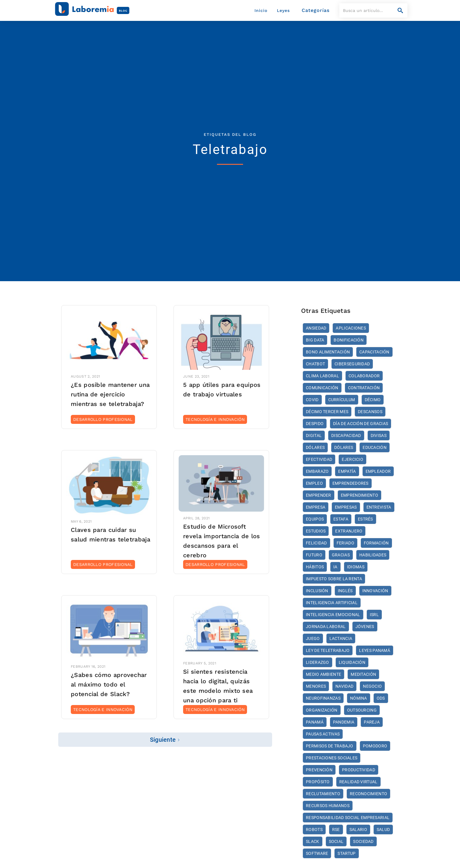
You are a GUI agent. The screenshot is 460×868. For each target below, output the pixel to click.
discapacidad (346, 435)
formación (376, 543)
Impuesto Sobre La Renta (334, 579)
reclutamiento (323, 794)
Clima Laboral (322, 376)
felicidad (316, 543)
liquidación (352, 662)
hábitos (315, 567)
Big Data (315, 340)
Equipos (315, 519)
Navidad (344, 686)
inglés (345, 591)
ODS (381, 698)
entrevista (379, 507)
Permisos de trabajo (330, 746)
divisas (379, 435)
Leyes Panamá (375, 650)
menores (316, 686)
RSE (336, 829)
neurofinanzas (323, 698)
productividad (359, 770)
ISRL (374, 615)
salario (358, 829)
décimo (373, 400)
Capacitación (374, 352)
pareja (372, 722)
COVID (312, 400)
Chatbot (315, 364)
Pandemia (344, 722)
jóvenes (365, 627)
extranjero (349, 531)
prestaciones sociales (332, 758)
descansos (370, 412)
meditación (363, 674)
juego (313, 638)
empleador (378, 471)
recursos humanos (328, 806)
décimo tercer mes (327, 412)
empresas (346, 507)
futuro (314, 555)
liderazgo (318, 662)
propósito (318, 782)
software (317, 853)
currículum (342, 400)
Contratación (364, 388)
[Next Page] (165, 740)
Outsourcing (362, 710)
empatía (347, 471)
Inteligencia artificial (332, 603)
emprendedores (351, 483)
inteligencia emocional (333, 615)
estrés (365, 519)
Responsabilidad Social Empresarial (348, 818)
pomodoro (375, 746)
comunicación (322, 388)
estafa (341, 519)
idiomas (356, 567)
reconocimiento (368, 794)
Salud (383, 829)
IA (335, 567)
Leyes (283, 10)
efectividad (319, 459)
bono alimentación (328, 352)
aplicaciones (351, 328)
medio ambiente (323, 674)
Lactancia (341, 638)
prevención (319, 770)
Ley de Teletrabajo (328, 650)
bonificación (349, 340)
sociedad (363, 841)
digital (314, 435)
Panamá (315, 722)
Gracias (341, 555)
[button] (316, 10)
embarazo (317, 471)
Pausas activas (323, 734)
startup (346, 853)
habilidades (373, 555)
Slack (313, 841)
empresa (316, 507)
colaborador (364, 376)
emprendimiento (359, 495)
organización (322, 710)
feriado (345, 543)
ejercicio (352, 459)
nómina (359, 698)
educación (375, 447)
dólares (315, 447)
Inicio (261, 10)
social (336, 841)
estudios (316, 531)
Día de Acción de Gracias (361, 424)
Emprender (319, 495)
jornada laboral (326, 627)
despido (315, 424)
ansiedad (316, 328)
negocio (372, 686)
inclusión (317, 591)
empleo (314, 483)
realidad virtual (358, 782)
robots (314, 829)
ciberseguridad (352, 364)
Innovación (375, 591)
